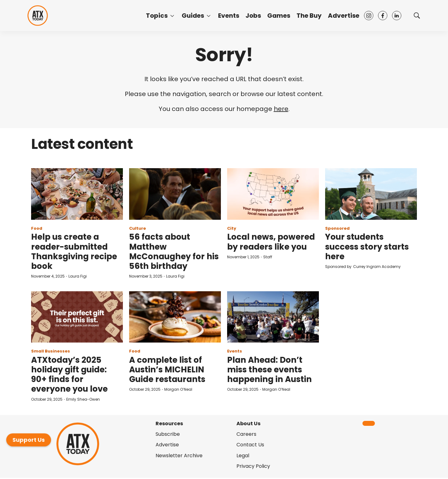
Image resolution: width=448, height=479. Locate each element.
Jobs (253, 16)
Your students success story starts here (367, 246)
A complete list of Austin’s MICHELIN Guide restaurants (167, 370)
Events (229, 16)
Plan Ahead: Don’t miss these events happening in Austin (269, 370)
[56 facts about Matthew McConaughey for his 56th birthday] (175, 194)
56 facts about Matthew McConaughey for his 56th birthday (174, 251)
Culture (138, 228)
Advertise (344, 16)
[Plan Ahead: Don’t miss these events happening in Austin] (273, 317)
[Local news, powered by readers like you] (273, 194)
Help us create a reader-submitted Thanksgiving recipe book (74, 251)
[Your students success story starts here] (371, 194)
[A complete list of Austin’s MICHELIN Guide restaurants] (175, 317)
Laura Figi (78, 276)
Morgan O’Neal (178, 389)
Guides (193, 16)
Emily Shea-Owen (83, 399)
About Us (248, 424)
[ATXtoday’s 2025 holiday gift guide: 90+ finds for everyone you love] (77, 317)
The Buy (309, 16)
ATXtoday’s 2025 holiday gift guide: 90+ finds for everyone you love (69, 375)
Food (37, 228)
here (281, 109)
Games (279, 16)
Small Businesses (51, 351)
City (232, 228)
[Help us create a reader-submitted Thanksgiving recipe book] (77, 194)
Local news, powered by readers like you (271, 242)
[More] (172, 16)
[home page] (38, 15)
